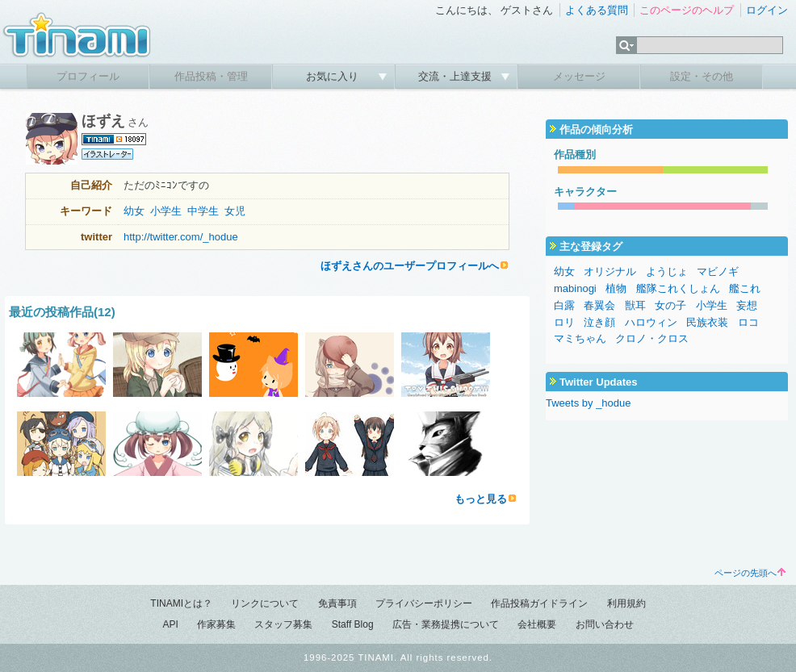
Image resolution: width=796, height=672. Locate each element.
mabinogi (575, 288)
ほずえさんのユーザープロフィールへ (410, 266)
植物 (616, 288)
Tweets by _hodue (589, 403)
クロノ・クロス (652, 338)
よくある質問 (597, 10)
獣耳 (635, 305)
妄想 (747, 305)
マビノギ (718, 271)
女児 (235, 211)
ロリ (564, 322)
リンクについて (265, 603)
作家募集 (216, 624)
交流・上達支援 (457, 76)
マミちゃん (580, 338)
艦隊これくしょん (678, 288)
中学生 (203, 211)
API (170, 624)
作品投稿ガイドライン (539, 603)
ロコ (748, 322)
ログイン (767, 10)
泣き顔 (599, 322)
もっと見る (481, 499)
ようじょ (667, 271)
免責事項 (337, 603)
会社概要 (537, 624)
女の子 (670, 305)
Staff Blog (353, 624)
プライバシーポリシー (424, 603)
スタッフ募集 (283, 624)
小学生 (166, 211)
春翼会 (599, 305)
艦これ (745, 288)
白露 (564, 305)
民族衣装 (707, 322)
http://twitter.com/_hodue (181, 237)
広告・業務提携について (446, 624)
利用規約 (626, 603)
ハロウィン (651, 322)
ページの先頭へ (750, 573)
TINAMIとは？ (181, 603)
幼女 (134, 211)
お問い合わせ (605, 624)
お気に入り (334, 76)
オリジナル (610, 271)
